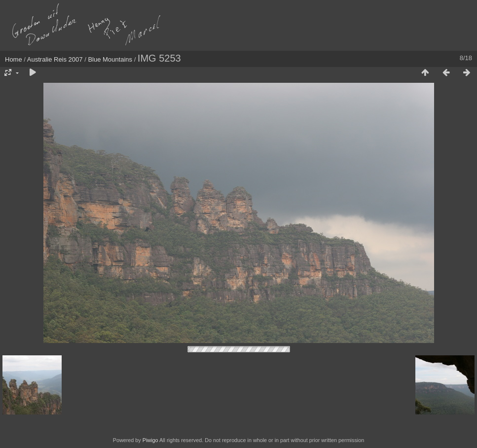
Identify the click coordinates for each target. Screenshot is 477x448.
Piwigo (150, 440)
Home (14, 59)
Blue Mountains (110, 59)
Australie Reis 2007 (55, 59)
